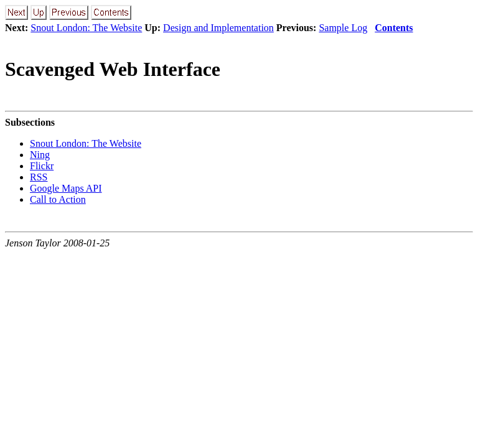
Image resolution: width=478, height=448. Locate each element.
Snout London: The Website (86, 28)
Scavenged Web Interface (113, 69)
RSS (39, 177)
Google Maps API (66, 188)
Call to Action (58, 199)
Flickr (42, 166)
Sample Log (343, 28)
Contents (394, 28)
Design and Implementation (218, 28)
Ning (40, 155)
